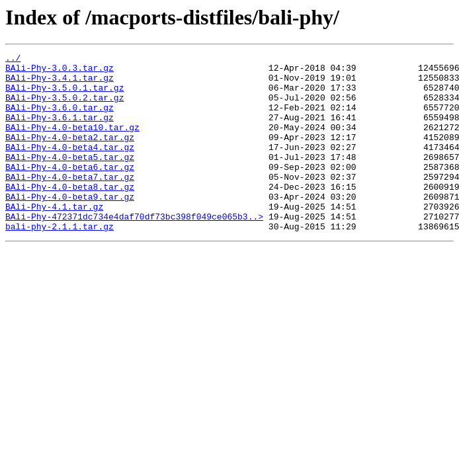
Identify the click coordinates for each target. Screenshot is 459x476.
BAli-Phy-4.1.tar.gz (54, 238)
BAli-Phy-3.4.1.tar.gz (60, 83)
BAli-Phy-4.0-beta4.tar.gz (70, 167)
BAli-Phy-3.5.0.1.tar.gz (64, 95)
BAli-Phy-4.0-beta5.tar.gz (70, 178)
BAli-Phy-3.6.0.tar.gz (60, 119)
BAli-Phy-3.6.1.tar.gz (60, 131)
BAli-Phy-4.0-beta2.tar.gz (70, 155)
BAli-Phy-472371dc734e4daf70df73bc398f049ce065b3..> (134, 250)
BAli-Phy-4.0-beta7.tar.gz (70, 202)
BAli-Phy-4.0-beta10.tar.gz (72, 143)
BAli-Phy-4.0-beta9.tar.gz (70, 226)
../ (13, 59)
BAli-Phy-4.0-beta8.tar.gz (70, 214)
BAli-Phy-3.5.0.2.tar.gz (64, 107)
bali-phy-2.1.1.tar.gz (60, 262)
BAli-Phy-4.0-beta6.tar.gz (70, 190)
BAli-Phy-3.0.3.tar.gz (60, 71)
